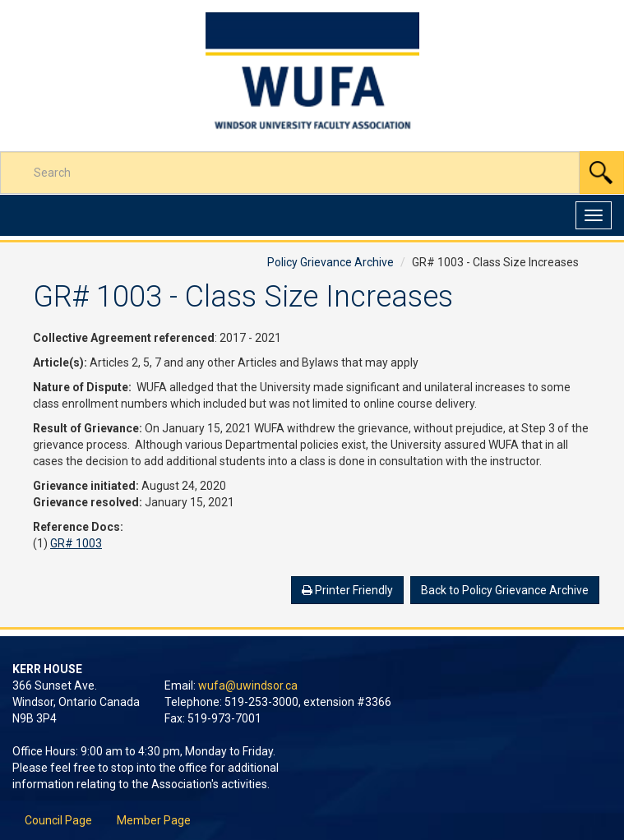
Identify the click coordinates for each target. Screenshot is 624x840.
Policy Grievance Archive (330, 262)
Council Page (58, 820)
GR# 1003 (76, 543)
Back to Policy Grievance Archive (505, 590)
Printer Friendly (347, 590)
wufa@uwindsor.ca (248, 685)
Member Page (154, 820)
